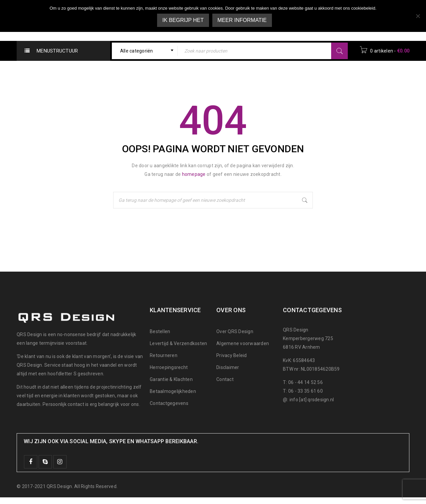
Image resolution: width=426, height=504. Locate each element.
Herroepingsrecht (169, 367)
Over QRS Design (235, 331)
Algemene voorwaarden (243, 343)
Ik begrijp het (183, 20)
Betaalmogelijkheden (173, 391)
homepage (194, 174)
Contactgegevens (169, 403)
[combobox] (145, 51)
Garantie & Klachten (171, 379)
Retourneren (164, 355)
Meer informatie (242, 20)
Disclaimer (228, 367)
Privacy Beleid (232, 355)
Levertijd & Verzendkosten (178, 343)
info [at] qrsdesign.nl (312, 400)
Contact (225, 379)
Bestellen (160, 331)
